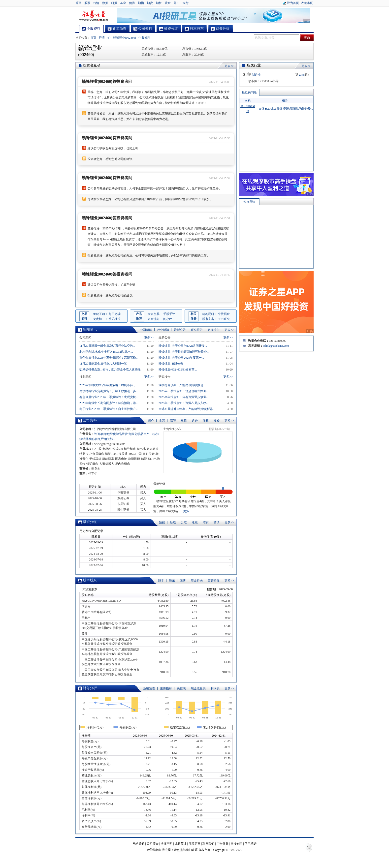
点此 (180, 850)
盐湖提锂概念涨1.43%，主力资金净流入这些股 (110, 370)
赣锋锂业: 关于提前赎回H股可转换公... (184, 352)
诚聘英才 (181, 844)
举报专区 (236, 844)
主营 (162, 421)
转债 (217, 522)
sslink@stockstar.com (276, 323)
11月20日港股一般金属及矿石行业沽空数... (107, 346)
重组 (184, 421)
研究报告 (197, 330)
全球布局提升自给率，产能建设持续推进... (186, 409)
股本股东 (90, 580)
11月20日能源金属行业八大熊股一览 (103, 364)
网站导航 (138, 844)
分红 (184, 522)
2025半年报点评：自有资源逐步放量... (183, 397)
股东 (172, 581)
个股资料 (144, 38)
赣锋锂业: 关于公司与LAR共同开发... (183, 346)
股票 (87, 3)
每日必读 (115, 314)
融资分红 (90, 522)
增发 (206, 522)
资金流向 (154, 319)
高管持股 (214, 581)
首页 (78, 3)
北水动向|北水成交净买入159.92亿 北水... (106, 352)
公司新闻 (146, 330)
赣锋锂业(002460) (125, 38)
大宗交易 (154, 314)
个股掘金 (224, 314)
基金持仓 (197, 581)
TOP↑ (309, 848)
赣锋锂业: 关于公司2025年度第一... (181, 358)
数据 (105, 3)
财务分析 (90, 688)
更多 (186, 511)
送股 (195, 522)
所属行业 (254, 65)
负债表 (181, 688)
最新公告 (180, 330)
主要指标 (166, 688)
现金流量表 (198, 688)
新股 (173, 522)
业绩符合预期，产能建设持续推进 (181, 385)
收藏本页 (307, 3)
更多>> (229, 66)
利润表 (215, 688)
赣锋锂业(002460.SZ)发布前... (178, 370)
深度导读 (249, 180)
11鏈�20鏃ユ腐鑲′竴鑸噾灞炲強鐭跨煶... (286, 109)
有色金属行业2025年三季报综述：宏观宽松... (109, 358)
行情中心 (105, 38)
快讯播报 (115, 319)
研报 (114, 3)
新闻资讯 (90, 329)
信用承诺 (251, 844)
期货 (150, 3)
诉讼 (195, 421)
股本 (161, 581)
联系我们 (208, 844)
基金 (123, 3)
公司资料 (90, 420)
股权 (206, 421)
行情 (96, 3)
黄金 (168, 3)
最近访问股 (249, 93)
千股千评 (169, 314)
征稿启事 (194, 844)
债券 (132, 3)
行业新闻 (163, 330)
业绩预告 (149, 688)
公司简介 (153, 844)
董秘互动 (99, 314)
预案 (162, 522)
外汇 (177, 3)
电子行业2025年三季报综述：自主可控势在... (109, 409)
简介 (151, 421)
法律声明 (166, 844)
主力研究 (224, 319)
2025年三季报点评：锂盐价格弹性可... (183, 391)
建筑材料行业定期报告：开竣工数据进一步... (109, 391)
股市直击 (208, 319)
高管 (173, 421)
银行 (186, 3)
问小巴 (168, 319)
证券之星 (94, 16)
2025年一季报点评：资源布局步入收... (183, 403)
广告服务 (223, 844)
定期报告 (214, 330)
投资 (217, 421)
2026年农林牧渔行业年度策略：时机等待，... (109, 385)
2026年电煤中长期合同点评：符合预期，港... (109, 403)
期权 (159, 3)
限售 (183, 581)
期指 (141, 3)
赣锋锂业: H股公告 (171, 364)
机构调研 (208, 314)
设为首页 (293, 3)
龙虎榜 (97, 319)
